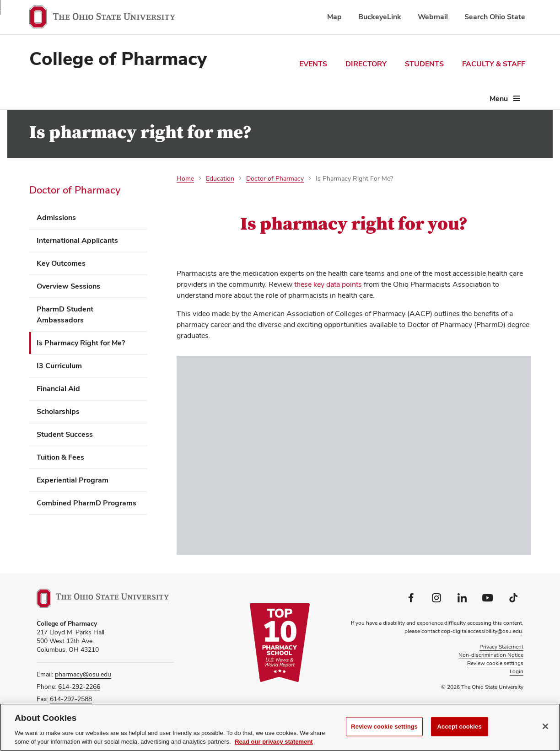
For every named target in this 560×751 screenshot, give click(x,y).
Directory (366, 64)
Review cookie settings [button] (495, 663)
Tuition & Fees (60, 457)
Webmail (433, 17)
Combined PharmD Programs (86, 503)
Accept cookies (460, 727)
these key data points (328, 284)
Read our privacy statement (274, 742)
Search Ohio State (495, 17)
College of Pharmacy (118, 59)
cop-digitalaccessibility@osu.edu (482, 631)
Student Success (65, 434)
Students (424, 64)
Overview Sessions (68, 286)
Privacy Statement (501, 647)
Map (334, 17)
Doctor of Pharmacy (75, 190)
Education (220, 178)
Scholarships (58, 411)
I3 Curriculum (59, 366)
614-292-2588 (71, 699)
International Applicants (77, 240)
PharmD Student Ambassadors (65, 314)
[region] (280, 727)
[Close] (545, 726)
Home (185, 178)
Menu (499, 99)
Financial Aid (58, 389)
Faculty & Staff (494, 64)
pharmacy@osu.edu (83, 674)
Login (517, 671)
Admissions (56, 217)
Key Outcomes (61, 263)
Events (313, 64)
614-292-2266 (79, 687)
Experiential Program (73, 480)
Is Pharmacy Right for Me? (81, 343)
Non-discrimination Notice (491, 655)
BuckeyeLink (380, 17)
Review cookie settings (384, 727)
